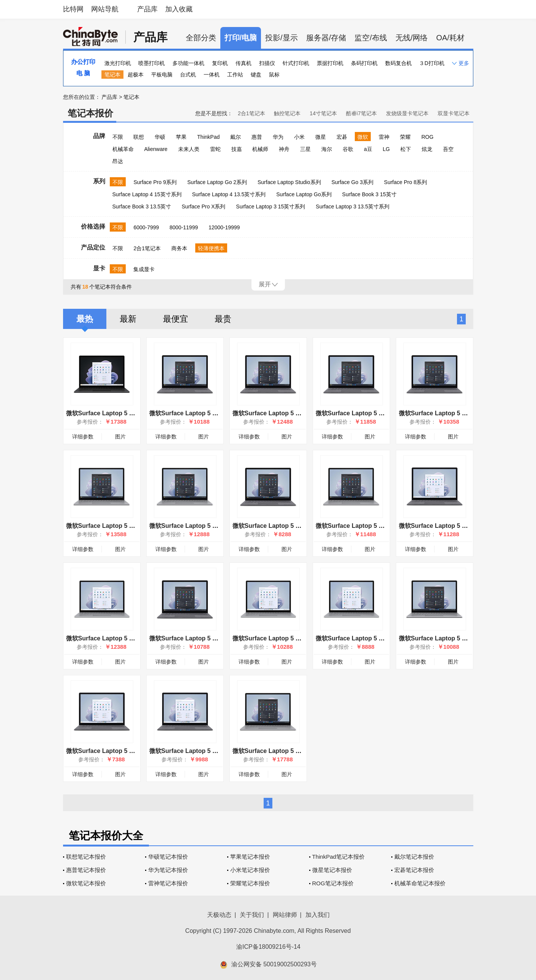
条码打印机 (364, 63)
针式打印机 (296, 63)
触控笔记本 (287, 113)
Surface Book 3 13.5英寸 (142, 206)
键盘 (256, 75)
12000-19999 (224, 227)
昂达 (118, 161)
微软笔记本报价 (86, 883)
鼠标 (274, 75)
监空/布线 (371, 38)
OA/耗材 (450, 38)
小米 (299, 137)
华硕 (160, 137)
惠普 (257, 137)
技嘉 (237, 149)
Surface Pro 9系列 (155, 182)
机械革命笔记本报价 (420, 883)
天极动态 (219, 915)
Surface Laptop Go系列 (304, 194)
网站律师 (285, 915)
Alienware (156, 149)
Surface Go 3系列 (352, 182)
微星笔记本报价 (332, 870)
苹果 (181, 137)
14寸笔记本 (323, 113)
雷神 (384, 137)
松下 (406, 149)
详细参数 (83, 437)
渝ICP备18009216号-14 (268, 947)
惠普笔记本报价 (86, 870)
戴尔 (236, 137)
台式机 (188, 75)
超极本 (136, 75)
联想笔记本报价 (86, 857)
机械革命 (123, 149)
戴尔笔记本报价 (414, 857)
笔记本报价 (90, 113)
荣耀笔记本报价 (250, 883)
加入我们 (318, 915)
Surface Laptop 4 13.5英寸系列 (229, 194)
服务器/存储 (326, 38)
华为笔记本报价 (168, 870)
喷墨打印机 (152, 63)
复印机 (220, 63)
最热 (85, 319)
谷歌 (348, 149)
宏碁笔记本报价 (414, 870)
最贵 (223, 319)
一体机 (212, 75)
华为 (278, 137)
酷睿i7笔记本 (361, 113)
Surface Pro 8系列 (406, 182)
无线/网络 (412, 38)
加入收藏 (179, 9)
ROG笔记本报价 (333, 883)
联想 (139, 137)
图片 (120, 437)
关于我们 (252, 915)
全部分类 (201, 38)
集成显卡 (144, 269)
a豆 (368, 149)
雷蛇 (215, 149)
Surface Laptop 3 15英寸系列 (270, 206)
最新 (128, 319)
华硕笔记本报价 (168, 857)
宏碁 (342, 137)
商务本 (179, 248)
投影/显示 (281, 38)
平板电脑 (162, 75)
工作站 (235, 75)
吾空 (448, 149)
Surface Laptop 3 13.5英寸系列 (353, 206)
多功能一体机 (188, 63)
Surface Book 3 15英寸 (369, 194)
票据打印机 (330, 63)
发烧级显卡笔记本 (407, 113)
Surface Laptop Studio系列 (289, 182)
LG (387, 149)
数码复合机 (398, 63)
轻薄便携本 (211, 248)
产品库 (147, 9)
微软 (363, 137)
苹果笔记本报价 (250, 857)
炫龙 (427, 149)
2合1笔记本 (251, 113)
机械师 (260, 149)
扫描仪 (267, 63)
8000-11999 (184, 227)
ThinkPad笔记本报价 (338, 857)
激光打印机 (118, 63)
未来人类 (189, 149)
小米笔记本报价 (250, 870)
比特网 (73, 9)
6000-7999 (146, 227)
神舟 (284, 149)
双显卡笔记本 (454, 113)
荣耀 (405, 137)
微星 (321, 137)
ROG (427, 137)
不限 (118, 137)
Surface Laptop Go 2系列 (217, 182)
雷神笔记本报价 (168, 883)
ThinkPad (208, 137)
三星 (305, 149)
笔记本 (112, 75)
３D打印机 (432, 63)
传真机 (243, 63)
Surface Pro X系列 (203, 206)
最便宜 (176, 319)
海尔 (327, 149)
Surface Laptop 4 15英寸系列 (147, 194)
